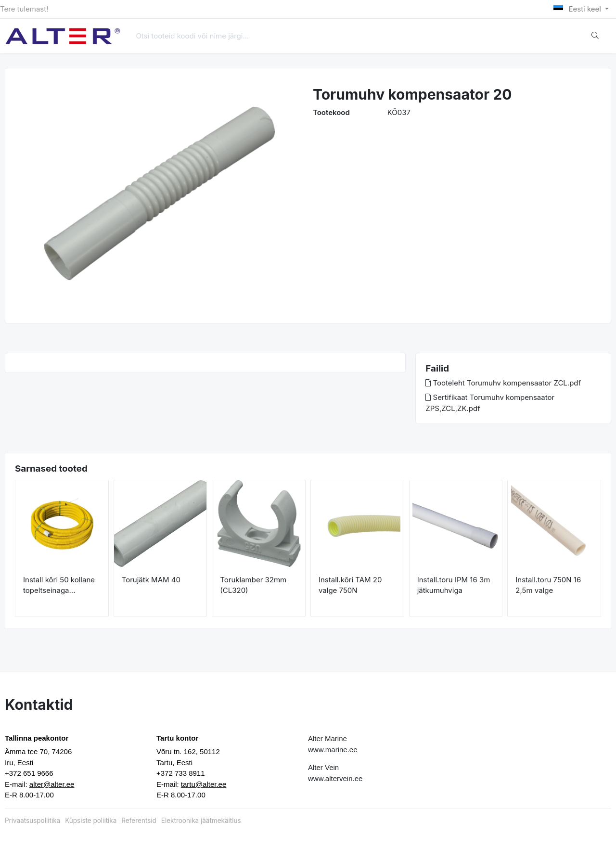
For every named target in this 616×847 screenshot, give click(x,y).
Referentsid (139, 821)
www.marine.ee (333, 750)
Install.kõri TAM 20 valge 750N (350, 585)
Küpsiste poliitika (91, 821)
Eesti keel (578, 9)
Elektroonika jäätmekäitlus (201, 821)
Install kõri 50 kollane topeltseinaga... (59, 585)
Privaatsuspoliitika (32, 821)
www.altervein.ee (335, 778)
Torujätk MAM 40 (151, 580)
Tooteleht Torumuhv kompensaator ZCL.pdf (503, 383)
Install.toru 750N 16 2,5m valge (548, 585)
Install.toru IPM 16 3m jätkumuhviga (454, 585)
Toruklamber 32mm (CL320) (253, 585)
